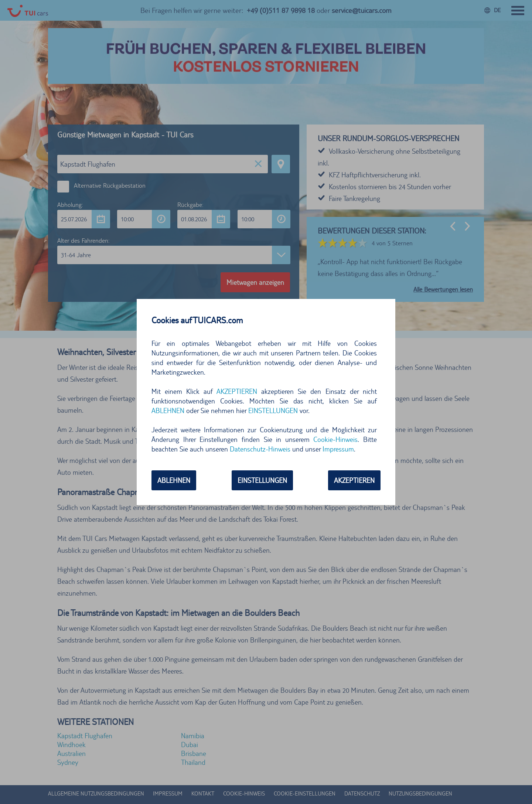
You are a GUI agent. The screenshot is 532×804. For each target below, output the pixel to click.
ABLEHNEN (168, 410)
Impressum (338, 449)
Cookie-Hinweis (335, 439)
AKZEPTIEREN (237, 391)
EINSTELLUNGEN (273, 410)
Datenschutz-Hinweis (260, 449)
